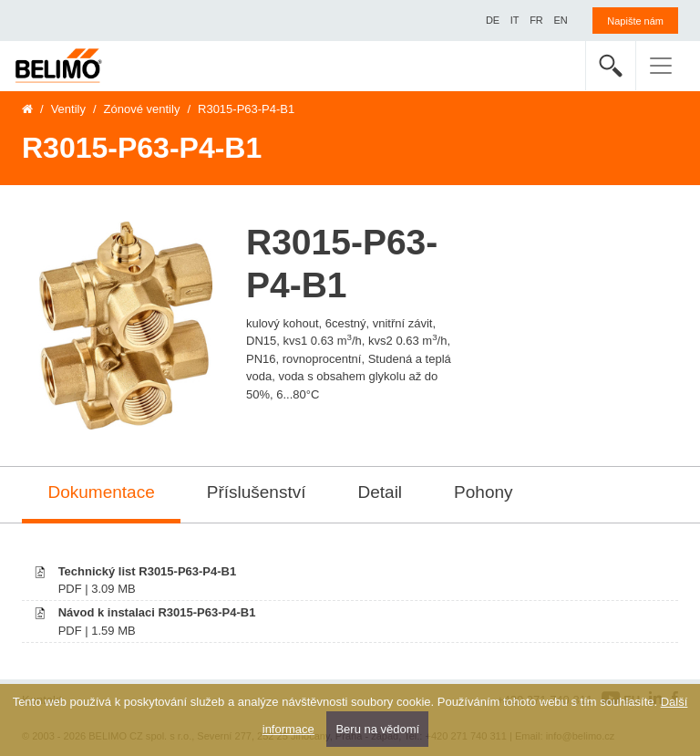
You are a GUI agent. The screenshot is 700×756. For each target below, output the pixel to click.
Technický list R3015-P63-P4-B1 (148, 571)
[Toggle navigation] (661, 66)
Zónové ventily (142, 109)
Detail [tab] (381, 492)
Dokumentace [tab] (102, 492)
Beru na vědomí (377, 729)
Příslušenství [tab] (257, 492)
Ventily (68, 109)
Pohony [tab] (483, 492)
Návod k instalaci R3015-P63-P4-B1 (157, 612)
